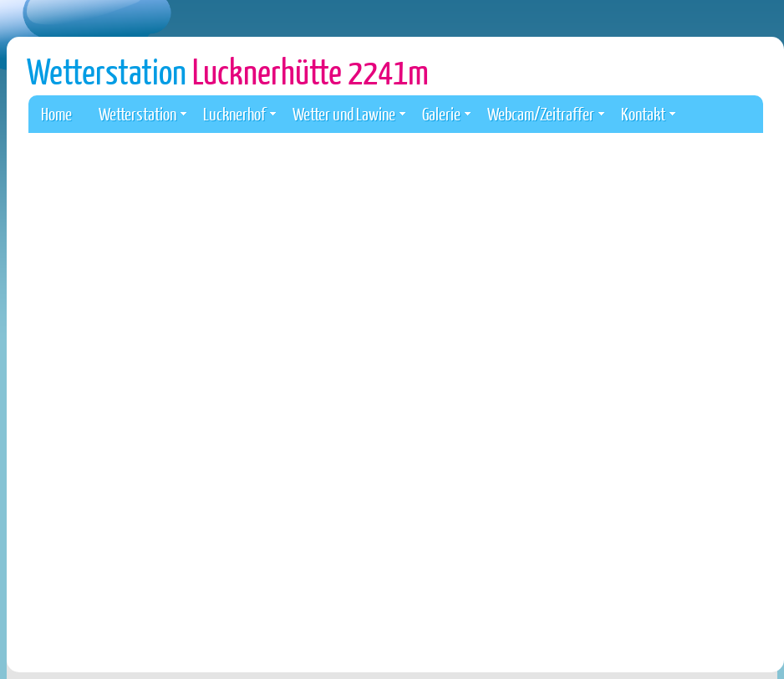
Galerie (446, 113)
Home (56, 113)
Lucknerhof (239, 113)
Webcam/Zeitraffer (546, 113)
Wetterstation (228, 71)
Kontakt (648, 113)
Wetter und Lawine (349, 113)
